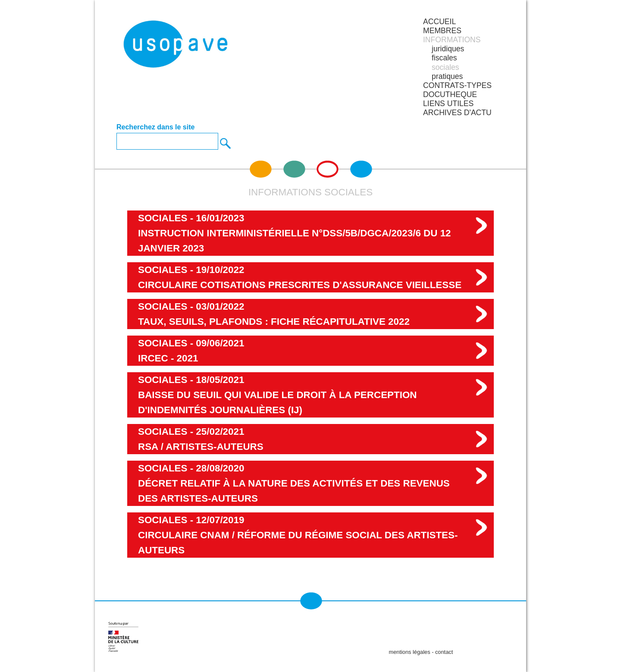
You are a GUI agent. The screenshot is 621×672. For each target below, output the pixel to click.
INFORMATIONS (452, 40)
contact (444, 652)
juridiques (448, 49)
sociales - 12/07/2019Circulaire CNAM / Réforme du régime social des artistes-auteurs (298, 535)
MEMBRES (442, 31)
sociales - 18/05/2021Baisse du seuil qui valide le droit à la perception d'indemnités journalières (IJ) (278, 395)
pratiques (447, 76)
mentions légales (410, 652)
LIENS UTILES (448, 104)
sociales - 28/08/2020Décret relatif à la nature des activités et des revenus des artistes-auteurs (294, 483)
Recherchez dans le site (155, 127)
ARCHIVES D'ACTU (457, 113)
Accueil (439, 22)
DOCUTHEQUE (450, 94)
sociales (445, 67)
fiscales (444, 58)
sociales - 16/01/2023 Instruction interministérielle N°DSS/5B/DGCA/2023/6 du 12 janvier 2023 (295, 233)
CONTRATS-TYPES (457, 85)
